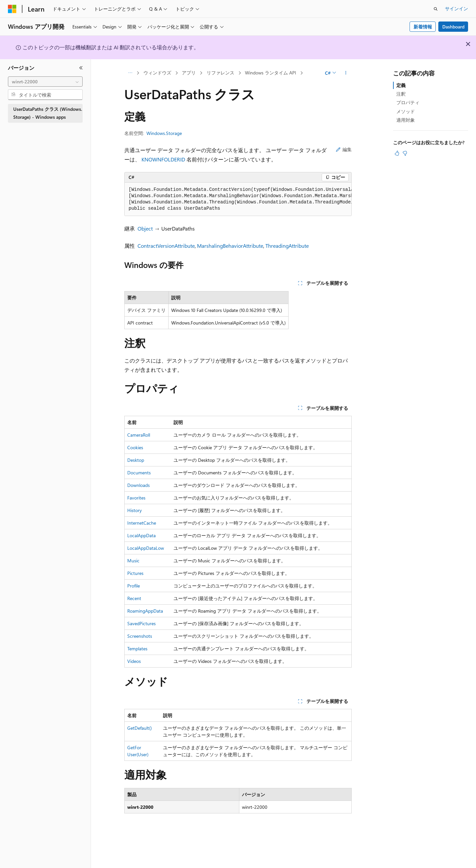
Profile (134, 586)
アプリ (189, 73)
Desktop (136, 460)
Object (145, 228)
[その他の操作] (346, 73)
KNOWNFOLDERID (163, 159)
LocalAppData (141, 535)
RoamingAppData (145, 611)
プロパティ (408, 102)
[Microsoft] (12, 9)
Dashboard (453, 27)
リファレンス (220, 73)
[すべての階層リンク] (130, 73)
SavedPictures (141, 623)
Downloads (139, 485)
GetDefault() (139, 728)
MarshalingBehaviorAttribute (230, 246)
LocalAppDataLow (146, 548)
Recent (134, 598)
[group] (238, 199)
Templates (137, 649)
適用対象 (406, 120)
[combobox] (45, 82)
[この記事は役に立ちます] (397, 153)
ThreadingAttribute (287, 246)
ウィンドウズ (157, 73)
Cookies (135, 447)
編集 (344, 149)
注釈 (401, 94)
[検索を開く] (436, 9)
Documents (139, 473)
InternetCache (142, 523)
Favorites (136, 498)
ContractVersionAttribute (166, 246)
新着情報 (423, 27)
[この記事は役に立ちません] (405, 153)
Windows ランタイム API (271, 73)
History (135, 510)
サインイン (456, 8)
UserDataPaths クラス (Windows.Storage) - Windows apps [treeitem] (48, 113)
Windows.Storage (164, 133)
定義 (401, 85)
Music (133, 561)
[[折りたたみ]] (81, 68)
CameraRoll (139, 435)
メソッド (406, 111)
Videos (134, 661)
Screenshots (140, 636)
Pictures (135, 573)
